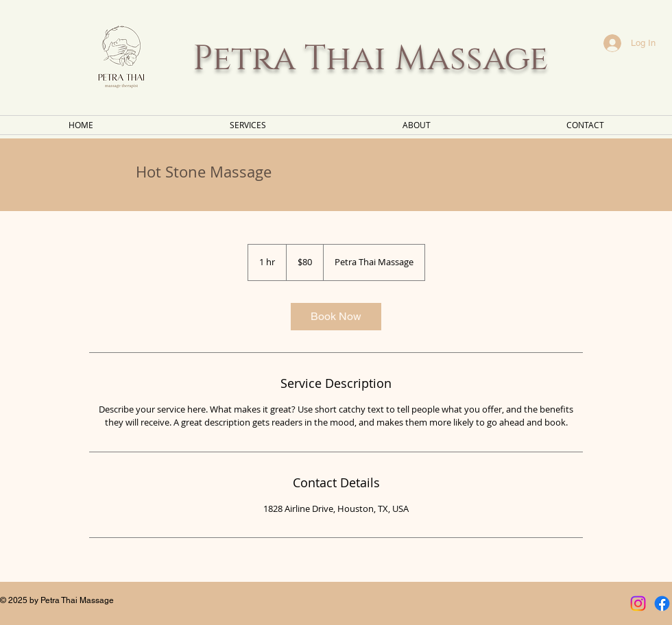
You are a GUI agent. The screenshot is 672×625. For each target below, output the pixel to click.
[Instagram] (638, 603)
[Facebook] (662, 603)
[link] (336, 317)
